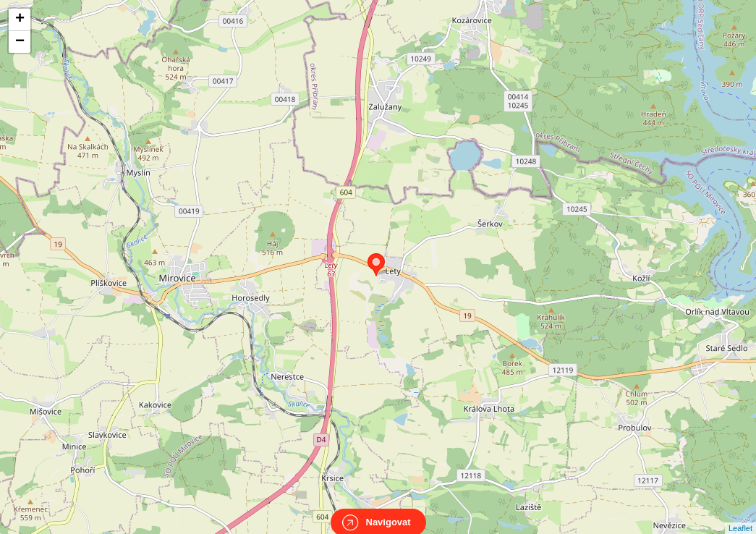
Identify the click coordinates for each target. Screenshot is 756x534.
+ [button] (20, 20)
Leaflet (740, 515)
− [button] (20, 42)
